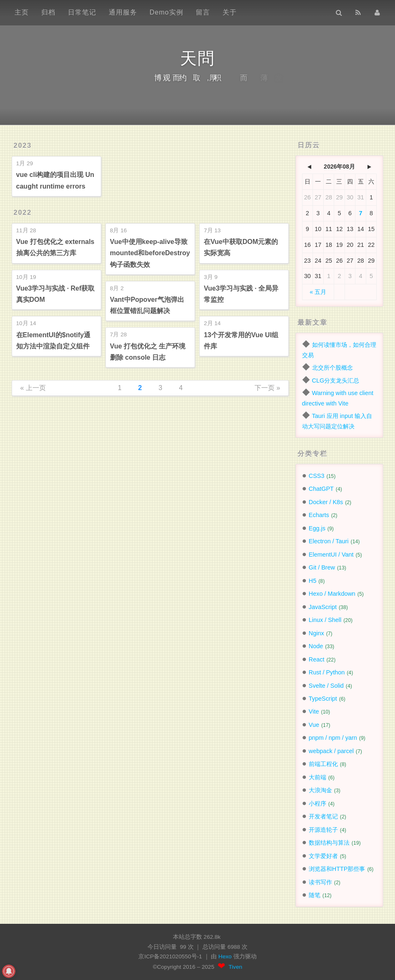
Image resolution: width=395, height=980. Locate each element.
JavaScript (323, 607)
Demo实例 (166, 12)
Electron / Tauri (329, 541)
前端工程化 (323, 764)
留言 (203, 12)
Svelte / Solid (326, 686)
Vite (314, 711)
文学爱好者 (323, 856)
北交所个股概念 (332, 368)
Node (316, 646)
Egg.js (317, 528)
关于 (230, 12)
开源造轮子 (323, 830)
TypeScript (323, 699)
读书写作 (320, 882)
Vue (314, 725)
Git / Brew (322, 567)
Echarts (319, 515)
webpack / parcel (331, 751)
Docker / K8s (326, 502)
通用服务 (123, 12)
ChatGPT (321, 489)
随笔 (315, 895)
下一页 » (267, 388)
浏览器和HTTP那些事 (337, 869)
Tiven (236, 967)
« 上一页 (33, 388)
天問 (197, 58)
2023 (23, 146)
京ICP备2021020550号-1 (170, 956)
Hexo (226, 956)
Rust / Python (327, 672)
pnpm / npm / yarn (333, 738)
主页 (22, 12)
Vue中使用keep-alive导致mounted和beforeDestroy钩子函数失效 (150, 253)
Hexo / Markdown (332, 594)
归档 (48, 12)
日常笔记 (82, 12)
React (317, 659)
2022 (23, 213)
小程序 (317, 803)
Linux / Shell (325, 620)
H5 (312, 581)
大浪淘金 (320, 790)
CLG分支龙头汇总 (336, 381)
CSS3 (317, 476)
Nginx (316, 633)
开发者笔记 (323, 816)
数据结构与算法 (329, 843)
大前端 (317, 777)
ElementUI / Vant (331, 555)
